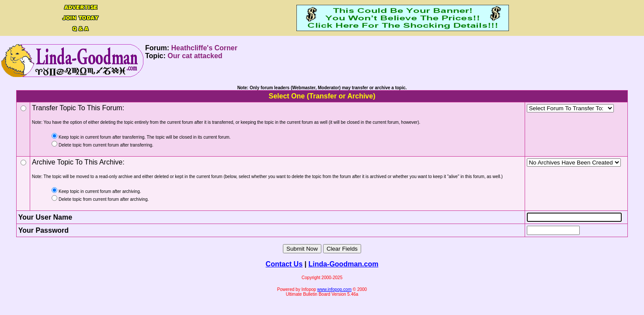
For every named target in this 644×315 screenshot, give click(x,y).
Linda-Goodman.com (343, 264)
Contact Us (284, 264)
